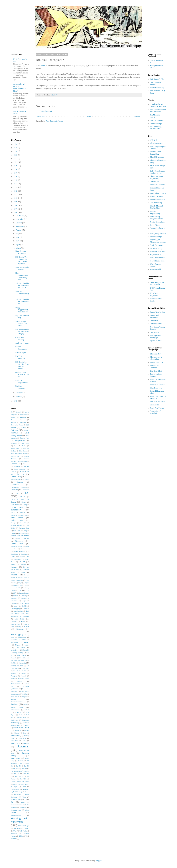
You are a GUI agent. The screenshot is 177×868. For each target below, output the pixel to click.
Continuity (20, 482)
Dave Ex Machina (157, 196)
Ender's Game (17, 520)
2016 (16, 176)
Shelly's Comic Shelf (158, 251)
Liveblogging (18, 611)
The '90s (24, 769)
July (18, 234)
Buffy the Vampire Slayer (19, 454)
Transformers (16, 799)
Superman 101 (155, 255)
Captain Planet (23, 461)
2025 (16, 148)
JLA (20, 590)
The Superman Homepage (155, 336)
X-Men (21, 836)
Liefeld (24, 606)
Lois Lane (19, 619)
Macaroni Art (15, 624)
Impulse (27, 583)
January (19, 397)
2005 (16, 401)
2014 (16, 184)
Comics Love (16, 477)
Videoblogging (16, 815)
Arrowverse (15, 420)
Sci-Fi (27, 710)
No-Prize (13, 663)
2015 (16, 180)
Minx (24, 640)
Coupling (24, 487)
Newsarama (154, 332)
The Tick (23, 779)
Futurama (18, 538)
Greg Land (24, 554)
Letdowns (14, 603)
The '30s (22, 763)
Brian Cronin (23, 451)
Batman (14, 430)
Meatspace (20, 629)
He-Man (22, 562)
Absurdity (19, 412)
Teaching (21, 761)
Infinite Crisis (17, 585)
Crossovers (26, 490)
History (23, 564)
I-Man (27, 580)
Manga (19, 627)
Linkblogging (15, 609)
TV (12, 802)
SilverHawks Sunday (21, 728)
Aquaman (23, 417)
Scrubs (21, 715)
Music (27, 645)
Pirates (24, 673)
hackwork (21, 557)
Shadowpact (14, 720)
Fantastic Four (24, 528)
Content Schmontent (21, 348)
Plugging (14, 676)
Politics (20, 681)
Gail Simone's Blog (157, 79)
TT (26, 799)
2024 (16, 151)
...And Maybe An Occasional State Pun (158, 105)
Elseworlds (14, 515)
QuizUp (25, 694)
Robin (25, 705)
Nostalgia (22, 663)
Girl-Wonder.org (156, 203)
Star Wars (14, 741)
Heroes (13, 564)
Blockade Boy (155, 354)
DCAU (22, 497)
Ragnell (25, 697)
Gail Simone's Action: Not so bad (22, 375)
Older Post (137, 117)
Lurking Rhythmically (155, 212)
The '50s (19, 766)
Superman (23, 746)
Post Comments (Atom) (55, 121)
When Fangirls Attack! (156, 265)
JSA (15, 593)
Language (14, 598)
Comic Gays (155, 182)
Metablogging (17, 634)
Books (24, 446)
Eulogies (14, 523)
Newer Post (41, 117)
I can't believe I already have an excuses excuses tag (20, 578)
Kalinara (16, 596)
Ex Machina (23, 523)
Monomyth (14, 642)
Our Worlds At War (20, 671)
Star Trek (23, 738)
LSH (23, 621)
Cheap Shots (17, 466)
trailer (43, 66)
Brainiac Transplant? (21, 387)
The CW (16, 774)
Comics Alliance (156, 324)
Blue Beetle (25, 443)
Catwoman (26, 464)
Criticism (14, 490)
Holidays (14, 567)
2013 (16, 187)
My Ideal (21, 647)
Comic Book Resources (155, 316)
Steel (24, 741)
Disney (25, 505)
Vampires (23, 807)
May (18, 241)
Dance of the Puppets (158, 193)
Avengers (14, 422)
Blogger (99, 861)
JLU (28, 590)
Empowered (24, 515)
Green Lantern (19, 551)
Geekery (19, 541)
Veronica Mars (16, 810)
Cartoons (14, 464)
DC (27, 493)
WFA (15, 831)
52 (12, 412)
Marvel (27, 627)
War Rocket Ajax (24, 826)
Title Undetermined (157, 258)
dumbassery (16, 510)
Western (27, 828)
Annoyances (23, 415)
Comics (13, 472)
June (18, 237)
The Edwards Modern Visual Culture (158, 111)
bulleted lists (15, 456)
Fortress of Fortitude (158, 385)
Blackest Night (25, 438)
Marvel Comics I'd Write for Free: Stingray (22, 332)
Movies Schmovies (157, 120)
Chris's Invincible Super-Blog (157, 177)
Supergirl (26, 743)
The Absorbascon (157, 143)
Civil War (26, 466)
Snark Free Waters (157, 408)
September (20, 227)
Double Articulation (157, 200)
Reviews (15, 704)
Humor (14, 575)
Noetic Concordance (158, 222)
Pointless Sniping (24, 679)
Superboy (14, 743)
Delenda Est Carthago (155, 367)
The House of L (156, 388)
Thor (24, 787)
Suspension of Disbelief (155, 412)
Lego (24, 601)
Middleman (22, 637)
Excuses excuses (17, 525)
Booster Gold (15, 448)
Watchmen (17, 828)
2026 (16, 144)
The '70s (27, 766)
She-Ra (27, 725)
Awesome (23, 422)
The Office (19, 776)
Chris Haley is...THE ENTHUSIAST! (158, 284)
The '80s (16, 769)
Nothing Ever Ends (17, 666)
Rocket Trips (17, 707)
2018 (16, 169)
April (18, 245)
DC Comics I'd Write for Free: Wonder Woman (22, 365)
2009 (16, 202)
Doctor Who (17, 507)
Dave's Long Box (156, 362)
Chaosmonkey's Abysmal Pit (156, 358)
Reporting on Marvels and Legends (158, 241)
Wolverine (14, 834)
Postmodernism (15, 684)
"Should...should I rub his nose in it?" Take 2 (22, 286)
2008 (16, 205)
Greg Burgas (15, 554)
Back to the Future (17, 425)
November (20, 219)
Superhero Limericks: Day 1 (22, 294)
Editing (23, 512)
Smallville (18, 730)
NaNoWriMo (25, 650)
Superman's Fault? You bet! (22, 268)
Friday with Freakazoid (20, 536)
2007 (16, 209)
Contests (26, 479)
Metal (12, 637)
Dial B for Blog (156, 371)
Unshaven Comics (16, 805)
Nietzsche (14, 658)
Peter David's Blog (157, 88)
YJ (26, 836)
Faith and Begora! (22, 343)
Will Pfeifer (23, 831)
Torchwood (17, 794)
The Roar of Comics (158, 402)
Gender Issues (17, 544)
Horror (23, 572)
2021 (16, 162)
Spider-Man (15, 736)
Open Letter (26, 668)
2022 (16, 158)
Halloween (17, 559)
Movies (26, 642)
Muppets (18, 645)
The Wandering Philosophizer (156, 128)
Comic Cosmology (20, 469)
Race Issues (15, 697)
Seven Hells (155, 405)
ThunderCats (15, 789)
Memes (13, 632)
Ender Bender (17, 518)
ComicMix (154, 321)
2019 (16, 166)
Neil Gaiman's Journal (155, 83)
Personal (13, 673)
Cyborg (17, 493)
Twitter (23, 802)
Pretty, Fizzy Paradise (158, 234)
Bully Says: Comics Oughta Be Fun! (157, 172)
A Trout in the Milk (157, 261)
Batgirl (24, 427)
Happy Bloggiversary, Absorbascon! (22, 310)
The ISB (26, 774)
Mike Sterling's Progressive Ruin (156, 218)
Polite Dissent (155, 225)
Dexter (24, 502)
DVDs (13, 513)
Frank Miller (23, 533)
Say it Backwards (157, 245)
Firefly (25, 531)
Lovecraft (14, 622)
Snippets (27, 730)
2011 (16, 194)
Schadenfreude (15, 710)
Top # (27, 792)
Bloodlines (14, 443)
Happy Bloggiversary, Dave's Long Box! (22, 276)
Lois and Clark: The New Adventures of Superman (20, 614)
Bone (16, 446)
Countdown (15, 487)
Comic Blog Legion (157, 312)
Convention (15, 485)
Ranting (13, 699)
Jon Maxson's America (155, 116)
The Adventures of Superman (20, 771)
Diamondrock (15, 505)
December (20, 216)
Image (20, 583)
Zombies (14, 839)
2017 (16, 173)
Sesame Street (22, 717)
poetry (13, 679)
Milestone (14, 640)
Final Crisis (17, 531)
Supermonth (15, 758)
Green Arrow (25, 549)
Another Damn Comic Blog (156, 153)
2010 (16, 198)
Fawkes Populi (21, 353)
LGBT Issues (25, 603)
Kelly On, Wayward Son (22, 381)
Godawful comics (16, 546)
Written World (155, 269)
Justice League (24, 593)
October (19, 223)
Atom (24, 420)
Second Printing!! (157, 248)
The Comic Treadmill (158, 185)
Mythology (14, 650)
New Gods (21, 655)
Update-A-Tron (156, 341)
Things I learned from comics (20, 782)
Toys (24, 797)
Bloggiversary (20, 441)
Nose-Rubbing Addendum (21, 252)
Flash (13, 533)
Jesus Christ (15, 588)
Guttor (13, 557)
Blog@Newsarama (157, 157)
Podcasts (24, 676)
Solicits (16, 733)
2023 (16, 155)
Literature (26, 609)
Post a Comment (46, 111)
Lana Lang (24, 596)
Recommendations (17, 702)
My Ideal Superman (20, 357)
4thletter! (153, 140)
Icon (14, 583)
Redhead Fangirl (156, 237)
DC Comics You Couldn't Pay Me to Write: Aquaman (21, 260)
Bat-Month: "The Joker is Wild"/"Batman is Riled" (20, 88)
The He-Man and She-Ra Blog (156, 207)
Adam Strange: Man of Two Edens (21, 324)
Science (18, 712)
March (18, 248)
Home (89, 117)
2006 (16, 212)
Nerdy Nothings (18, 653)
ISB (26, 585)
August (19, 230)
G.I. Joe (26, 538)
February (19, 393)
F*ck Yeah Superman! (154, 294)
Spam (25, 733)
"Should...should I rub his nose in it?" (22, 302)
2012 (16, 191)
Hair (28, 557)
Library (16, 606)
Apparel (13, 417)
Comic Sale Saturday (20, 338)
